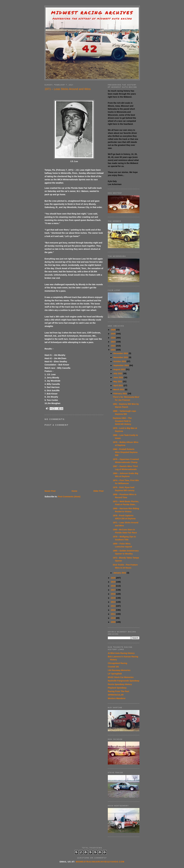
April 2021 (118, 385)
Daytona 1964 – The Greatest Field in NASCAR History (122, 421)
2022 (113, 346)
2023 (113, 342)
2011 (113, 614)
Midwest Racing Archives (92, 13)
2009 (113, 622)
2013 (113, 606)
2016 (113, 594)
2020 (113, 578)
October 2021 (120, 361)
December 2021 (121, 353)
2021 (113, 350)
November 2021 (121, 357)
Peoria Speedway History (120, 684)
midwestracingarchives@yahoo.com (100, 862)
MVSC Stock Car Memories (121, 677)
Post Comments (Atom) (69, 497)
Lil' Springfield (115, 674)
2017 (113, 590)
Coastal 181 (113, 667)
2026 (113, 330)
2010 (113, 618)
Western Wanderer (117, 698)
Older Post (98, 491)
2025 (113, 334)
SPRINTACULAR (116, 695)
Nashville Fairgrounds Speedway (124, 681)
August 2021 (120, 369)
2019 (113, 582)
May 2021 (118, 381)
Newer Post (50, 491)
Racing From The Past (118, 691)
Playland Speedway (117, 688)
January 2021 (120, 573)
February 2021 (120, 394)
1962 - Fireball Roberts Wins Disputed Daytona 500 (125, 452)
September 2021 (121, 365)
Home (74, 491)
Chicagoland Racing (118, 663)
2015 (113, 598)
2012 (113, 610)
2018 (113, 586)
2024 (113, 338)
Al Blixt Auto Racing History (121, 653)
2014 (113, 602)
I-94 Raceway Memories (119, 670)
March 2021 (119, 390)
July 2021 (118, 373)
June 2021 (118, 377)
